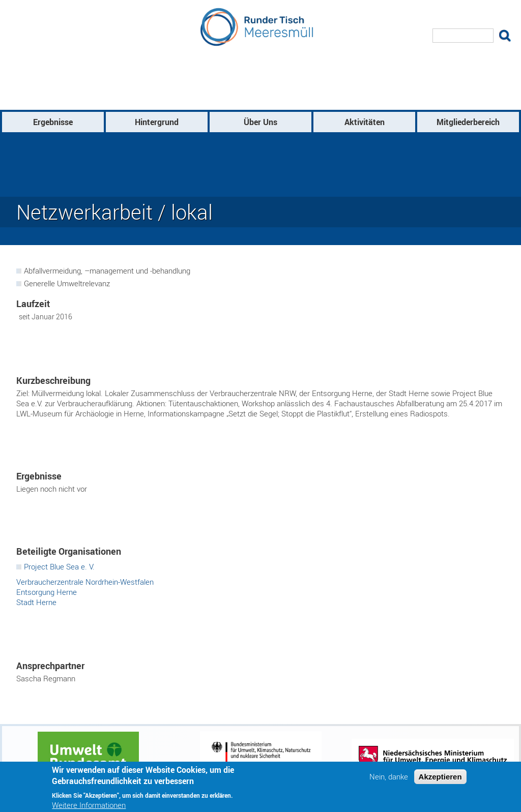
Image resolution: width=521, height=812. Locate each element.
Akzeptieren (440, 777)
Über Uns (260, 123)
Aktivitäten (365, 123)
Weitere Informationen (89, 805)
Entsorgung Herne (47, 592)
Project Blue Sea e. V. (59, 567)
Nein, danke (389, 777)
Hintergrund (157, 123)
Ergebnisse (53, 123)
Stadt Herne (36, 603)
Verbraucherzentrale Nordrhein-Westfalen (85, 582)
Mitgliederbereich (468, 123)
